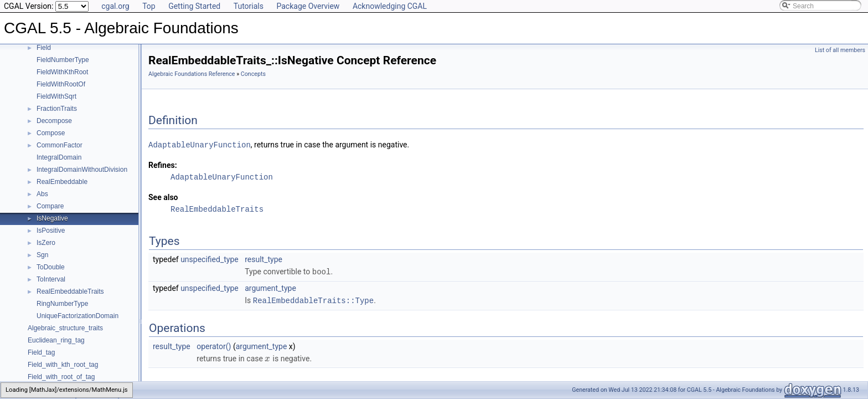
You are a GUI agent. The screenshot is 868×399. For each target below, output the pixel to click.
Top (149, 6)
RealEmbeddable (62, 182)
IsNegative (52, 218)
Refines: (163, 165)
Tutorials (249, 6)
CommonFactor (60, 145)
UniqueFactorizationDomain (77, 316)
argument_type (270, 287)
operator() (214, 345)
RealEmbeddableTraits (70, 291)
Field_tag (41, 352)
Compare (50, 206)
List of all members (840, 50)
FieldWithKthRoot (62, 72)
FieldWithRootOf (61, 84)
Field (44, 48)
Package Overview (308, 6)
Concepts (253, 74)
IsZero (46, 243)
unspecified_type (210, 259)
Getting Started (194, 6)
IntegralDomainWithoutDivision (82, 170)
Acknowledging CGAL (390, 6)
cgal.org (115, 6)
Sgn (42, 255)
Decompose (54, 121)
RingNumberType (62, 304)
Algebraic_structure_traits (65, 328)
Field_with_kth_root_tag (63, 365)
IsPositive (51, 231)
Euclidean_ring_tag (56, 340)
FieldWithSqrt (56, 96)
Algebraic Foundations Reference (192, 74)
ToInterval (51, 279)
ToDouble (51, 267)
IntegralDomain (59, 157)
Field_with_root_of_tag (61, 377)
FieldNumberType (63, 60)
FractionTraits (57, 109)
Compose (51, 133)
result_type (263, 259)
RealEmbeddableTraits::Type (313, 299)
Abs (42, 194)
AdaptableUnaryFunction (200, 144)
